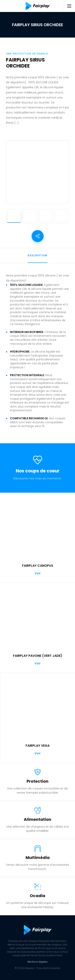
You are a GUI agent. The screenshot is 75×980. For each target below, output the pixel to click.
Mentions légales (37, 962)
